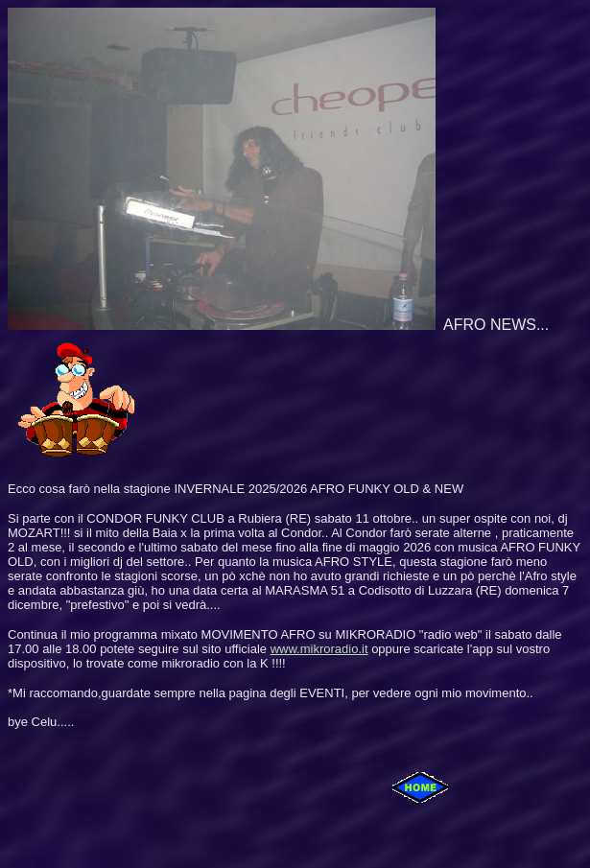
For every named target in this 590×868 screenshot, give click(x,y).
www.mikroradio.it (319, 649)
